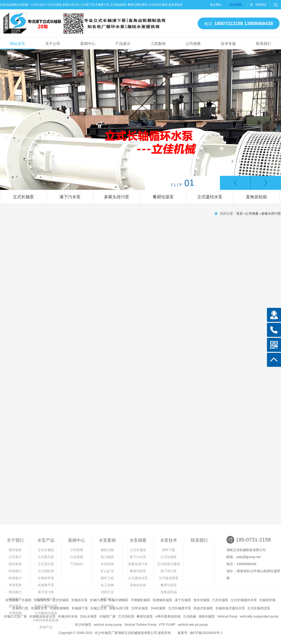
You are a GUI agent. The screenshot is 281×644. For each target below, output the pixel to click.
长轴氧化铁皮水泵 (42, 616)
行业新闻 (77, 557)
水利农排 (107, 564)
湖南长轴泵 (207, 616)
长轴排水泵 (79, 600)
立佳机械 (189, 616)
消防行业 (107, 592)
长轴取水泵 (39, 608)
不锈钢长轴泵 (140, 600)
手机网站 (261, 5)
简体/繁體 (236, 5)
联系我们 (263, 44)
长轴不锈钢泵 (118, 600)
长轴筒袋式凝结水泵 (230, 608)
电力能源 (107, 557)
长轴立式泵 (99, 608)
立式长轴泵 (23, 197)
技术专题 (228, 44)
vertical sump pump (108, 625)
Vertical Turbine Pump (140, 625)
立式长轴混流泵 (259, 608)
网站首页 (18, 44)
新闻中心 (88, 44)
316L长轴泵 (88, 616)
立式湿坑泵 (46, 564)
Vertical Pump (227, 616)
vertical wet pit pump (193, 625)
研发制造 (15, 599)
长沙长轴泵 (83, 625)
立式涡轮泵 (46, 571)
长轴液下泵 (80, 608)
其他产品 (46, 627)
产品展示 (123, 44)
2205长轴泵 (140, 608)
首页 (240, 213)
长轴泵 (27, 600)
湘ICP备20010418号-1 (206, 633)
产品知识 (77, 564)
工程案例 (158, 44)
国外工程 (107, 578)
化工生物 (107, 585)
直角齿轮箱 (256, 197)
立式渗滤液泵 (169, 578)
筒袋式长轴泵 (203, 608)
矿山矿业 (107, 571)
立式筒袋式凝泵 (169, 564)
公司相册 (193, 44)
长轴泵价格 (267, 600)
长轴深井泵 (46, 578)
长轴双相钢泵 (59, 608)
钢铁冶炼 (107, 550)
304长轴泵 (158, 608)
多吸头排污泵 (117, 197)
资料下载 (169, 550)
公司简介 (15, 557)
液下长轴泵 (183, 600)
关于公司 (53, 44)
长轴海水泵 (42, 600)
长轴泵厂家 (107, 616)
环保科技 (107, 606)
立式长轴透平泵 (180, 608)
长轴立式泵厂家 (15, 616)
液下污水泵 (70, 197)
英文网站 (216, 5)
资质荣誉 (15, 585)
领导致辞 (15, 550)
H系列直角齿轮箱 (168, 616)
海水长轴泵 (202, 600)
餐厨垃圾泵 (163, 197)
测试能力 (15, 592)
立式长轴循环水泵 (244, 600)
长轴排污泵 (20, 608)
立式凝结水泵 (210, 197)
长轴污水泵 (98, 600)
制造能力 (15, 578)
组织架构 (15, 564)
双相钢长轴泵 (163, 600)
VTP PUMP (167, 625)
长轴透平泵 (46, 585)
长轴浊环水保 (68, 616)
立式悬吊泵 (46, 557)
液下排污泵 (46, 592)
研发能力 (15, 571)
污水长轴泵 (220, 600)
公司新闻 (77, 550)
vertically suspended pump (259, 616)
